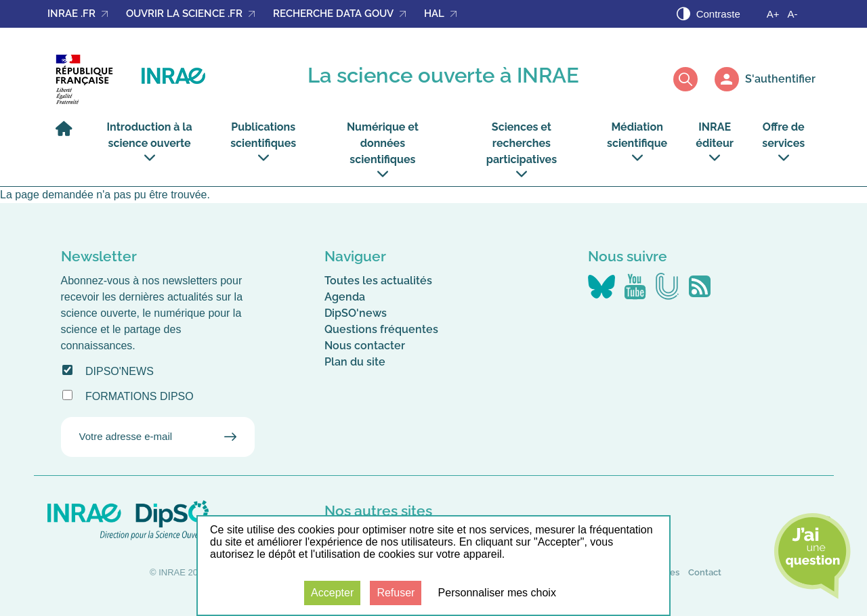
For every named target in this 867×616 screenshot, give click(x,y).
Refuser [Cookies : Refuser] (396, 593)
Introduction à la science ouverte (150, 142)
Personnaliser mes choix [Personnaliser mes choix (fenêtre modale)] (497, 593)
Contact (705, 572)
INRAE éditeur (715, 142)
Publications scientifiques (263, 142)
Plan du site (355, 362)
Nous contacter (365, 346)
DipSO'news (120, 371)
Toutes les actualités (378, 281)
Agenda (345, 297)
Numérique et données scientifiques (383, 150)
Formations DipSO (140, 396)
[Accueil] (67, 135)
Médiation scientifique (637, 142)
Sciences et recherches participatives (522, 150)
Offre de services (783, 142)
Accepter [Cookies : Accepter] (332, 593)
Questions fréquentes (381, 329)
